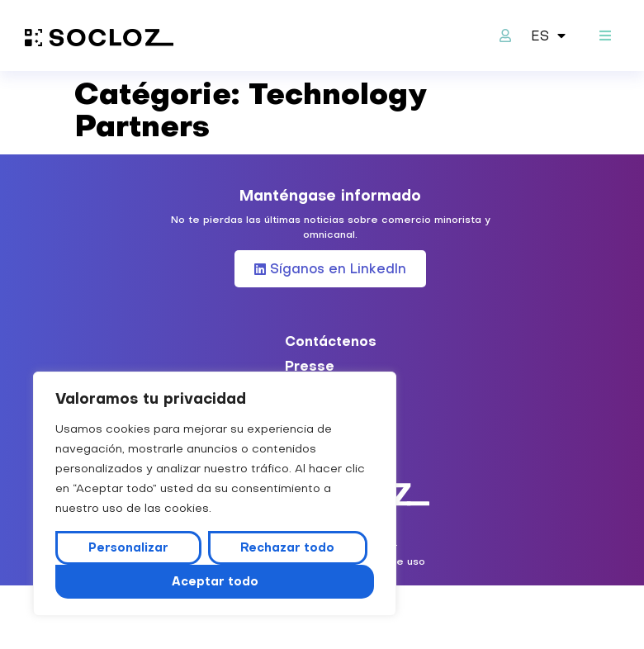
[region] (215, 494)
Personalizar (128, 547)
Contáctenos (331, 341)
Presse (310, 366)
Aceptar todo (215, 581)
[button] (605, 36)
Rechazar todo (287, 547)
